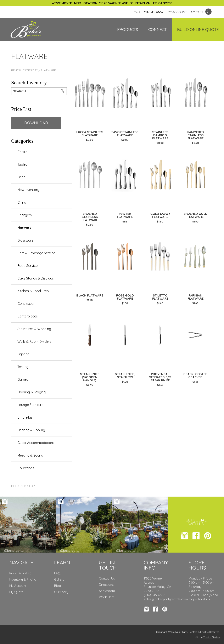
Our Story (61, 592)
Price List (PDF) (20, 573)
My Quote (16, 592)
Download (36, 123)
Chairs (22, 152)
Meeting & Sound (30, 455)
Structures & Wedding (34, 329)
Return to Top (23, 486)
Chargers (25, 215)
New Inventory (28, 190)
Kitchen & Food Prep (33, 291)
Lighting (23, 354)
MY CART (197, 12)
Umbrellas (25, 417)
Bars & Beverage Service (36, 253)
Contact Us (107, 578)
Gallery (59, 579)
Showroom (107, 591)
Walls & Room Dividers (34, 341)
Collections (26, 468)
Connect (158, 29)
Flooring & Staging (32, 392)
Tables (22, 164)
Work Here (107, 597)
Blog (58, 586)
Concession (26, 304)
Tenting (23, 367)
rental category (24, 70)
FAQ (57, 573)
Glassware (25, 240)
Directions (106, 585)
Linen (21, 177)
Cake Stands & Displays (36, 278)
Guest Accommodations (36, 443)
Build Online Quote (198, 29)
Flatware (48, 70)
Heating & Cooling (31, 430)
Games (23, 379)
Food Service (27, 266)
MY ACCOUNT (177, 12)
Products (128, 29)
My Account (18, 586)
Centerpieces (28, 316)
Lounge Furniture (30, 405)
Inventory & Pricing (23, 579)
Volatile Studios (212, 637)
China (22, 202)
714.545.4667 (149, 12)
